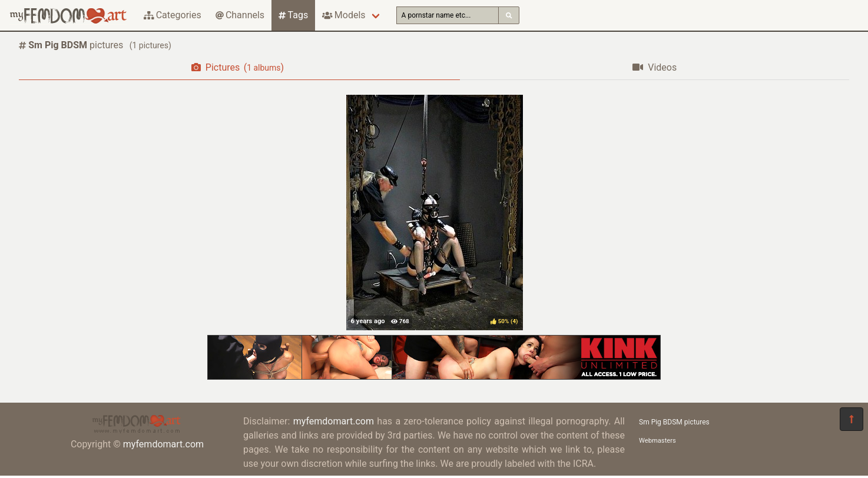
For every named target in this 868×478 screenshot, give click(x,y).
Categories (173, 15)
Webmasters (657, 441)
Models (344, 15)
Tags (293, 15)
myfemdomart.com (163, 444)
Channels (240, 15)
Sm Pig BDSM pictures (674, 422)
